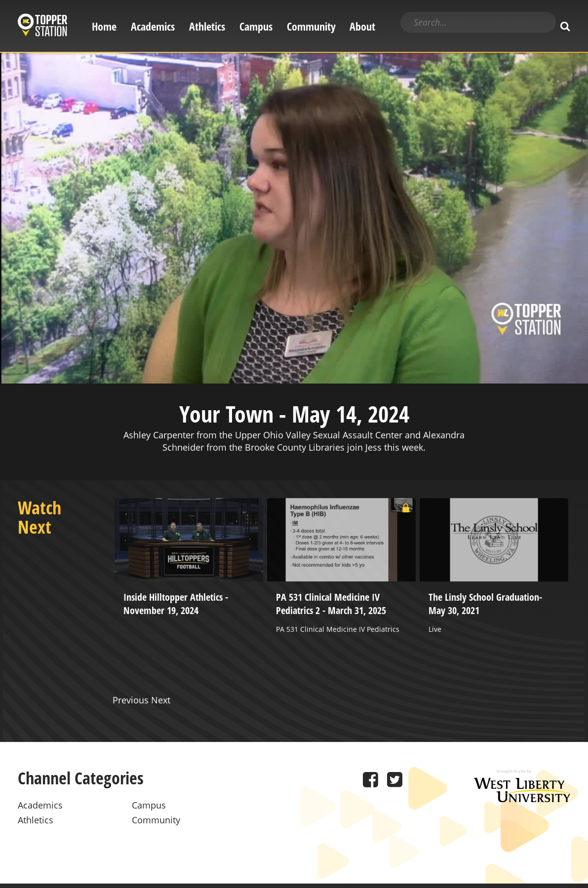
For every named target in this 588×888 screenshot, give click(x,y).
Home (104, 26)
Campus (256, 26)
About (362, 26)
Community (311, 26)
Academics (153, 26)
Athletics (207, 26)
